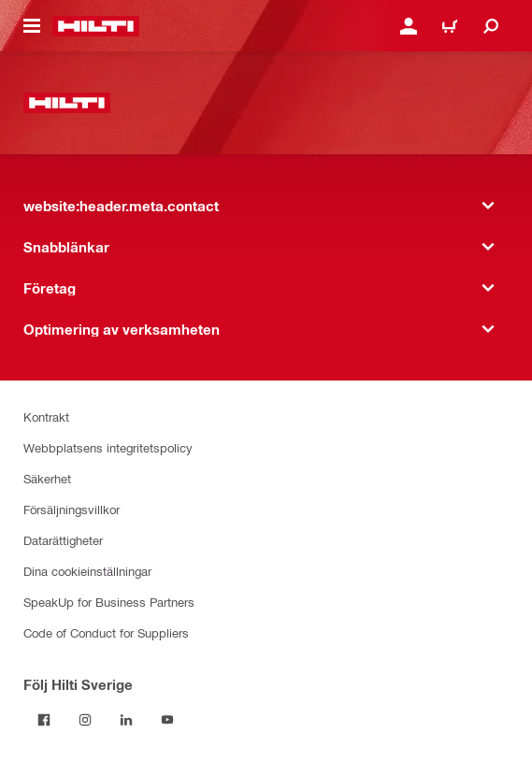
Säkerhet (47, 478)
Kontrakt (46, 416)
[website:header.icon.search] (491, 26)
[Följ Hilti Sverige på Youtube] (167, 720)
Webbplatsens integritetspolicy (108, 447)
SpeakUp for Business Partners (109, 602)
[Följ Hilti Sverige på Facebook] (44, 720)
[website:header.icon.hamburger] (32, 26)
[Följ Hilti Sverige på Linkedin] (126, 720)
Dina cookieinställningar (87, 571)
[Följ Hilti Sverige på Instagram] (85, 720)
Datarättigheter (63, 540)
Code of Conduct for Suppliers (106, 632)
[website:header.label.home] (96, 26)
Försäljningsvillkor (72, 509)
